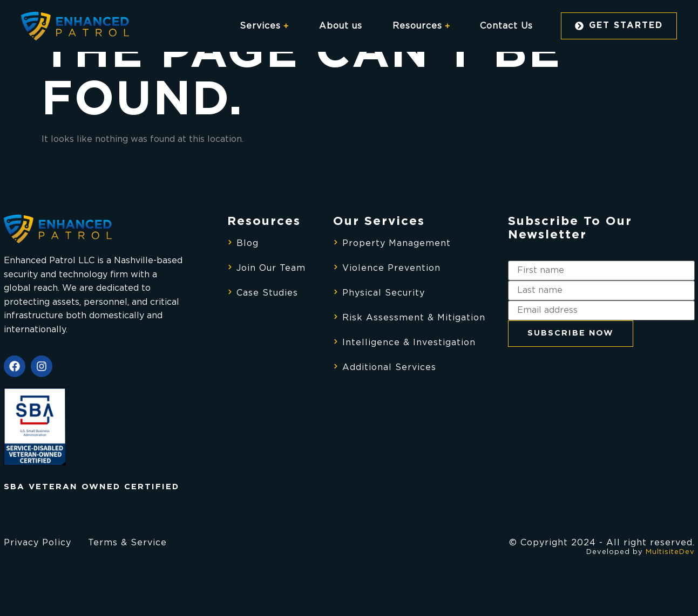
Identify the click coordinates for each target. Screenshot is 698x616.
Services (264, 26)
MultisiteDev (670, 552)
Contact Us (506, 26)
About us (341, 26)
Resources (421, 26)
